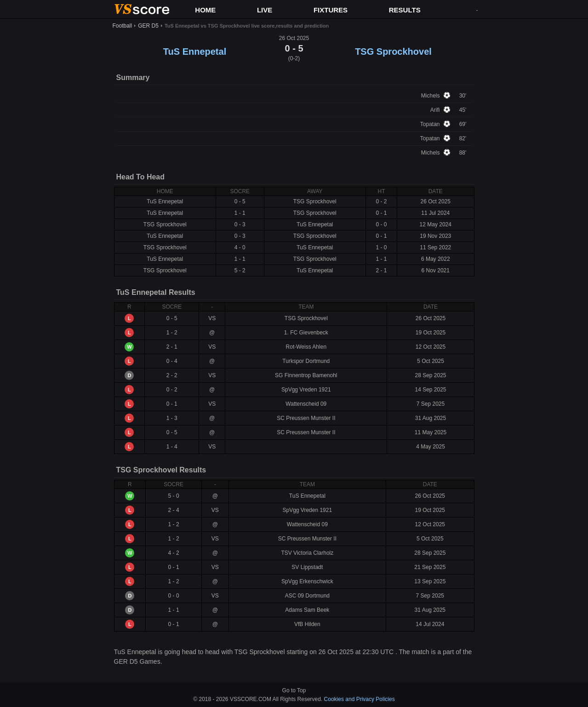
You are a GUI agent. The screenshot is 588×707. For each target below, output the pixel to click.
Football (123, 26)
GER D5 (148, 26)
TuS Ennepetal (195, 52)
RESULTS (405, 10)
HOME (205, 10)
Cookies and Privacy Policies (360, 699)
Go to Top (294, 690)
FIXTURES (331, 10)
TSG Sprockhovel (393, 52)
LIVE (265, 10)
